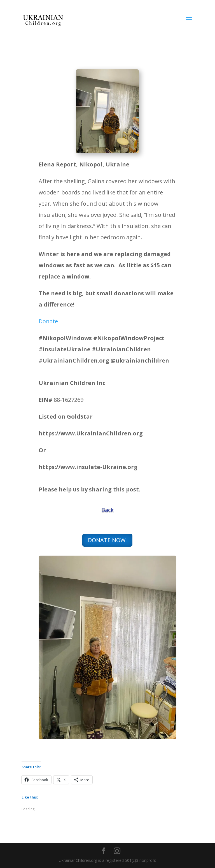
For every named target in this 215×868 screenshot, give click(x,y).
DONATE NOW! (107, 540)
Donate (48, 321)
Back (107, 510)
